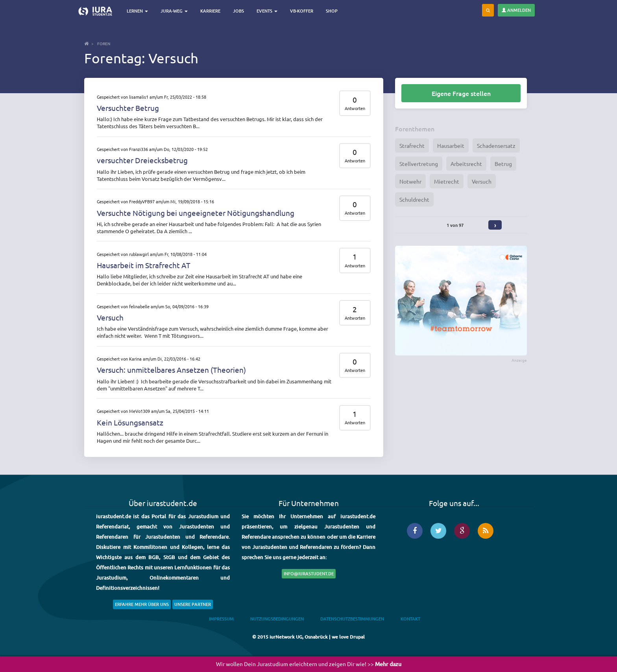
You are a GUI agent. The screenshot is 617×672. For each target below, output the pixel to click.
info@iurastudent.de (309, 574)
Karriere (210, 11)
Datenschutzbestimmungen (352, 619)
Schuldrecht (414, 199)
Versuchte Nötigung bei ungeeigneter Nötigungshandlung (196, 213)
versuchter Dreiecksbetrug (142, 160)
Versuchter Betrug (128, 108)
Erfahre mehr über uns (142, 604)
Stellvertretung (419, 164)
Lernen (137, 11)
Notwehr (410, 181)
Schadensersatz (496, 145)
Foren (104, 43)
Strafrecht (412, 145)
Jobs (238, 11)
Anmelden (516, 10)
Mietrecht (447, 181)
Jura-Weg (174, 11)
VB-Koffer (302, 11)
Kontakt (410, 619)
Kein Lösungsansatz (130, 422)
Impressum (221, 619)
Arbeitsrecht (466, 164)
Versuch (110, 317)
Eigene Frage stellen (461, 93)
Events (267, 11)
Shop (332, 11)
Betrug (503, 164)
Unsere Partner (193, 604)
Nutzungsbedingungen (277, 619)
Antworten (355, 108)
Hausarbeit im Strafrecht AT (144, 265)
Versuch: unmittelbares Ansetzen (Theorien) (171, 370)
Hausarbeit (451, 145)
